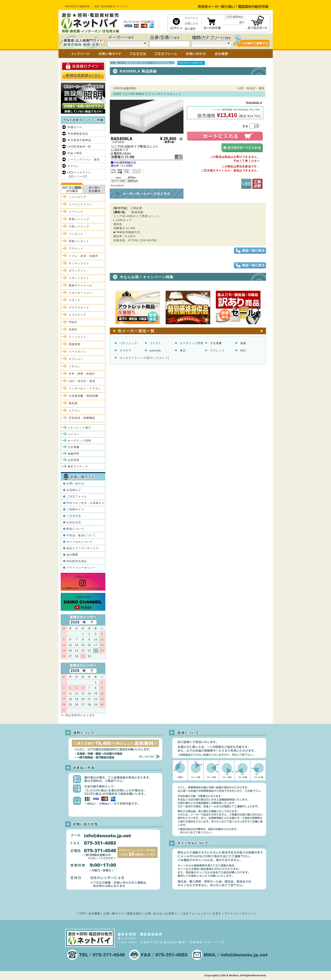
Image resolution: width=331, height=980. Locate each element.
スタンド (75, 300)
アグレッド (217, 351)
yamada (155, 351)
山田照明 (74, 460)
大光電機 (216, 343)
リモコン (75, 366)
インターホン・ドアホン (85, 388)
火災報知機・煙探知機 (83, 396)
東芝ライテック (78, 467)
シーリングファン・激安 (84, 160)
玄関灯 (73, 330)
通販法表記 (134, 914)
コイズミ (156, 343)
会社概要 (72, 555)
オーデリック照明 (192, 343)
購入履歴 (190, 29)
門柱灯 (73, 322)
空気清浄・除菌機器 (82, 418)
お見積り (171, 914)
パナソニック (128, 343)
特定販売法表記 (77, 561)
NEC (243, 351)
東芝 (183, 351)
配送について (75, 529)
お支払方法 (74, 522)
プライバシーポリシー (81, 568)
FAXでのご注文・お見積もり (86, 503)
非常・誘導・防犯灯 (82, 374)
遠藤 (243, 343)
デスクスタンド (79, 307)
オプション (76, 359)
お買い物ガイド (114, 914)
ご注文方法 (74, 516)
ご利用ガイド (75, 509)
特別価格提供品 (78, 134)
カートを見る (212, 914)
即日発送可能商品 (79, 140)
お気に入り (192, 23)
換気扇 (73, 403)
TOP (82, 914)
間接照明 (75, 344)
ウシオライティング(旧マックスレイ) (144, 358)
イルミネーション (81, 293)
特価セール (75, 127)
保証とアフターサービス (83, 548)
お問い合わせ (75, 484)
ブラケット (76, 249)
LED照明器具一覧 (79, 147)
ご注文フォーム (77, 496)
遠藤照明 (74, 454)
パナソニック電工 (79, 428)
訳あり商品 (75, 153)
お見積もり (74, 490)
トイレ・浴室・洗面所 (83, 256)
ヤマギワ (126, 351)
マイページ (192, 18)
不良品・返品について (81, 535)
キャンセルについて (80, 542)
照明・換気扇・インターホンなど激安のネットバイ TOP (142, 63)
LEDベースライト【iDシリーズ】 (79, 174)
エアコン (74, 166)
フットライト (78, 337)
